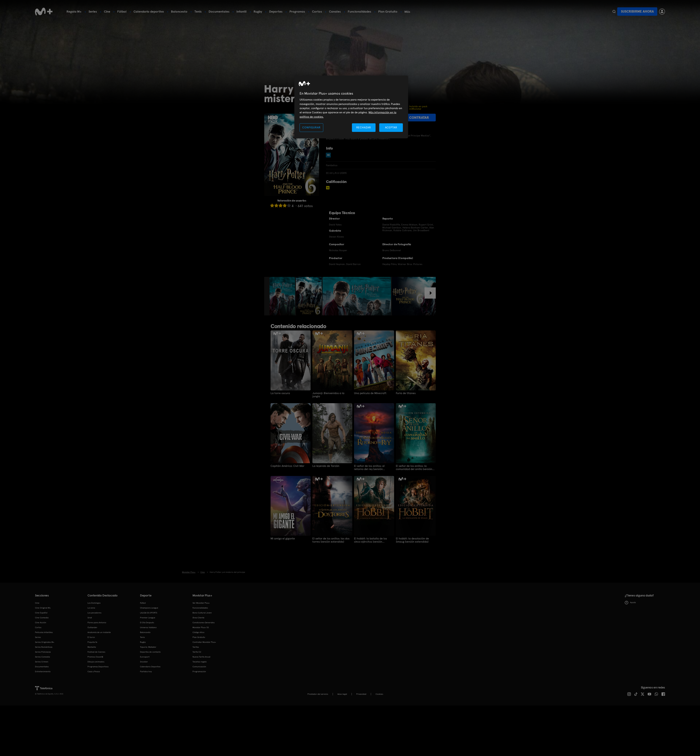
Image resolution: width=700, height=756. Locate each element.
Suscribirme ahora (637, 11)
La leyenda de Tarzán (326, 466)
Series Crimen (42, 662)
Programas (297, 11)
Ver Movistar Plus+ (201, 603)
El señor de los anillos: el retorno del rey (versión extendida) (369, 468)
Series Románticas (44, 647)
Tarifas (196, 647)
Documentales (219, 11)
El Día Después (147, 623)
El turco (91, 637)
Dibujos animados (96, 662)
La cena (91, 608)
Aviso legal (342, 694)
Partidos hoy (146, 672)
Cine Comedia (42, 618)
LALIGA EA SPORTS (149, 613)
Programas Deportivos (98, 667)
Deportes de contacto (150, 652)
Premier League (148, 618)
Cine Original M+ (43, 608)
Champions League (149, 608)
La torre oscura (280, 393)
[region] (351, 107)
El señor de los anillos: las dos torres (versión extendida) (331, 540)
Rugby (258, 11)
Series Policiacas (43, 652)
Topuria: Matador (148, 647)
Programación (199, 672)
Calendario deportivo (149, 11)
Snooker (144, 662)
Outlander (92, 627)
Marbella (92, 647)
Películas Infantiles (44, 632)
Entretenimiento (43, 672)
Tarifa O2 (197, 652)
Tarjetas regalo (200, 662)
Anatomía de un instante (99, 632)
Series (93, 11)
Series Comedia (42, 657)
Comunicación (199, 667)
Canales (335, 11)
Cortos (317, 11)
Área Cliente (198, 618)
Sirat (90, 618)
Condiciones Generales (204, 623)
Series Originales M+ (45, 642)
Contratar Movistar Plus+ (204, 642)
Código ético (198, 632)
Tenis (198, 11)
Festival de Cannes (96, 652)
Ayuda (630, 603)
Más (407, 12)
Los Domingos (94, 603)
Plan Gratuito (388, 11)
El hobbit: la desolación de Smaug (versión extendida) (412, 540)
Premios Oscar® (95, 657)
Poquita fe (92, 642)
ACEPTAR (391, 127)
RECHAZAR (364, 127)
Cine (107, 11)
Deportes (276, 11)
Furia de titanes (406, 393)
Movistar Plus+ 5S (201, 627)
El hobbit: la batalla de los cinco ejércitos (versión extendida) (370, 540)
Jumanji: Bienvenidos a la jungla (328, 395)
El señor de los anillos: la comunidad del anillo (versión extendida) (414, 468)
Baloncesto (179, 11)
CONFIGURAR (311, 127)
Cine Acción (41, 623)
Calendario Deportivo (150, 667)
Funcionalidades (359, 11)
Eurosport (145, 657)
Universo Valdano (148, 627)
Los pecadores (94, 613)
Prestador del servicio (318, 694)
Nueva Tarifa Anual (201, 657)
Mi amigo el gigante (283, 539)
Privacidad (361, 694)
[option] (283, 296)
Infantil (241, 11)
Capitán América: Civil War (287, 466)
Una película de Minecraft (370, 393)
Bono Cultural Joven (202, 613)
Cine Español (41, 613)
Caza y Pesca (94, 672)
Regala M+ (74, 11)
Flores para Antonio (97, 623)
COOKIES (379, 694)
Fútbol (122, 11)
